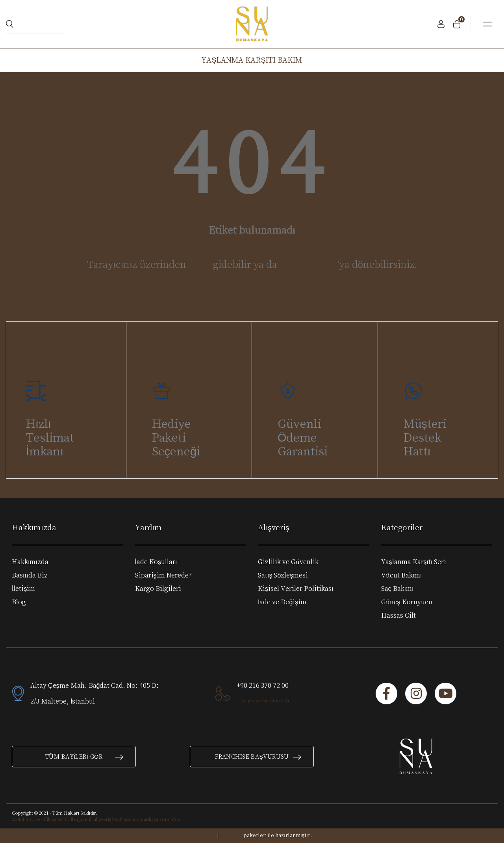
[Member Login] (441, 24)
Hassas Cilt (398, 615)
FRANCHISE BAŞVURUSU (258, 757)
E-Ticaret (231, 836)
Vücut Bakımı (402, 575)
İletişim (23, 589)
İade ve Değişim (282, 602)
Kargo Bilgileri (158, 589)
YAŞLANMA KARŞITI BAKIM (252, 60)
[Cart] (457, 24)
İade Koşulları (156, 562)
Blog (19, 602)
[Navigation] (487, 24)
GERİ (200, 264)
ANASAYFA (307, 264)
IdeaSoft (204, 835)
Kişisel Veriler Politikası (296, 589)
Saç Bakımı (397, 589)
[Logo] (252, 24)
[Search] (35, 24)
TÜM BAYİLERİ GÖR (84, 757)
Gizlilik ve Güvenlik (288, 562)
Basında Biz (30, 575)
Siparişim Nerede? (163, 575)
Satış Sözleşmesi (283, 575)
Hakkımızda (30, 562)
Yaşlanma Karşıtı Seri (414, 562)
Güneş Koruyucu (407, 602)
